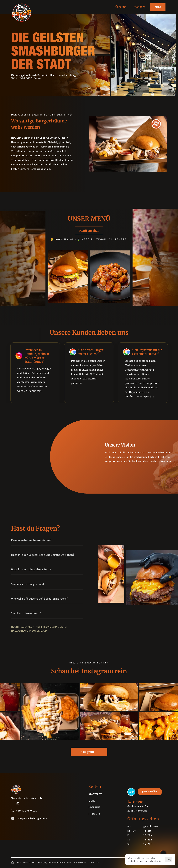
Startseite (95, 794)
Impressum (80, 863)
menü (92, 801)
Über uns (94, 807)
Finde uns (95, 814)
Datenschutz (95, 863)
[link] (131, 792)
